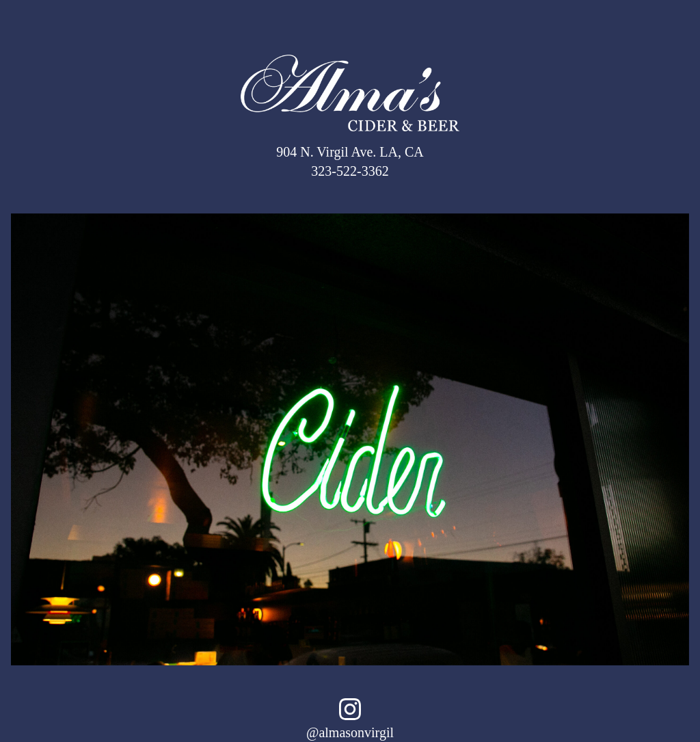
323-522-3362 (350, 171)
